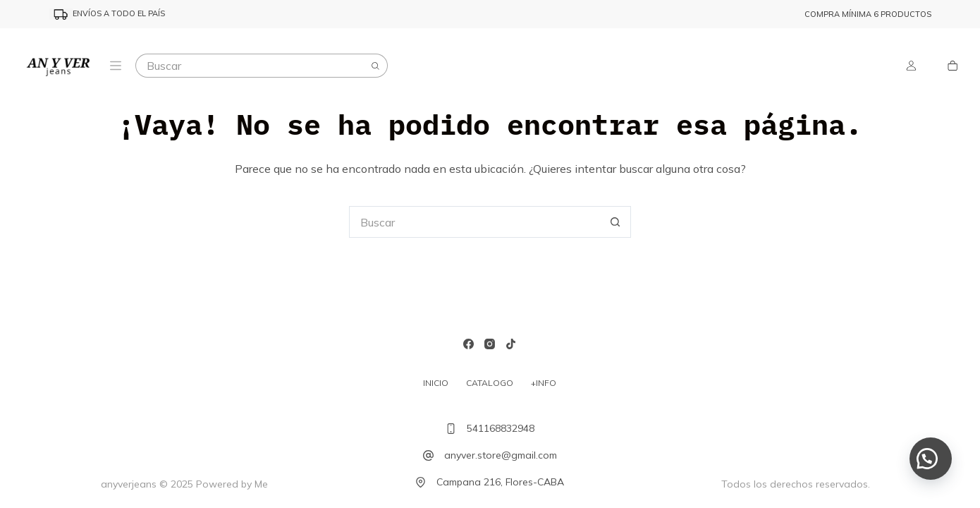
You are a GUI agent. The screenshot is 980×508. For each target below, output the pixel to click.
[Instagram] (490, 344)
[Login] (912, 66)
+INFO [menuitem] (544, 383)
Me (261, 484)
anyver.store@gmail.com (501, 455)
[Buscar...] (250, 66)
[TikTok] (511, 344)
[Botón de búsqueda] (376, 66)
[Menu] (116, 66)
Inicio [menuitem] (436, 383)
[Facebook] (468, 344)
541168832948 (501, 428)
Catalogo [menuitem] (490, 383)
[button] (931, 459)
